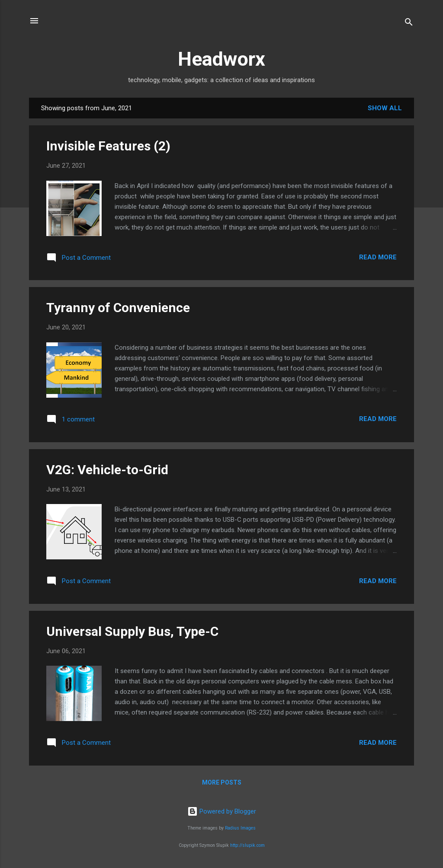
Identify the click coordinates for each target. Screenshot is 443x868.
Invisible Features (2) (108, 146)
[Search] (409, 24)
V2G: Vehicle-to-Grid (107, 470)
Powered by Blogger (222, 811)
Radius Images (240, 828)
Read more (378, 257)
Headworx (221, 59)
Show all (385, 108)
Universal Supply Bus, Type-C (132, 631)
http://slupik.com (247, 845)
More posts (222, 782)
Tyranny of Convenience (118, 308)
